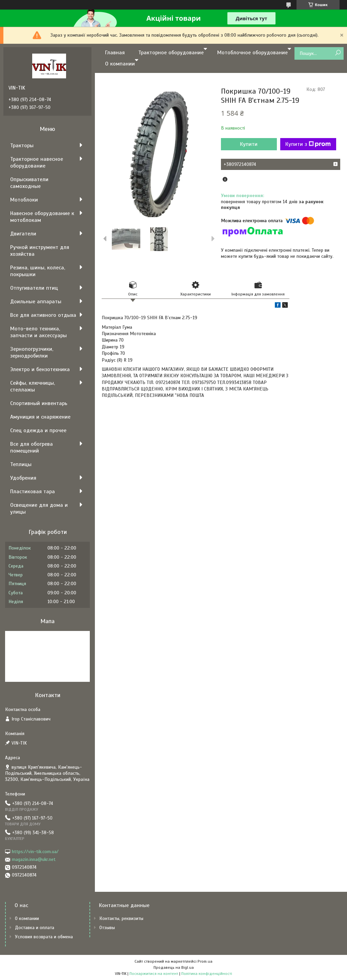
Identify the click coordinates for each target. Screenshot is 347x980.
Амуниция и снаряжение (40, 417)
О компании (120, 64)
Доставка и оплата (35, 928)
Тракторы (22, 146)
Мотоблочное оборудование (252, 53)
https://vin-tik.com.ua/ (35, 852)
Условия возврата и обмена (44, 937)
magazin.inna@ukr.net (34, 859)
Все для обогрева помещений (32, 447)
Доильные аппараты (36, 302)
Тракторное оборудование (171, 53)
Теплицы (21, 464)
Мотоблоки (24, 200)
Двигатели (23, 234)
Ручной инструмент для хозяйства (40, 251)
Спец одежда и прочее (38, 430)
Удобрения (23, 478)
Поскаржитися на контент (154, 974)
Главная (115, 53)
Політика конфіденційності (207, 974)
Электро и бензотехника (40, 369)
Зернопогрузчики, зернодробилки (32, 352)
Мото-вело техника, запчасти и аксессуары (38, 332)
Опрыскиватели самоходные (29, 183)
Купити (249, 144)
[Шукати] (338, 53)
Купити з (308, 144)
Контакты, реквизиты (121, 918)
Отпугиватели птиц (34, 288)
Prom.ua (205, 961)
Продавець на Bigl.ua (174, 967)
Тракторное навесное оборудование (37, 162)
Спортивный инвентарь (39, 403)
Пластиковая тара (33, 492)
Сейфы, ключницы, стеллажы (33, 386)
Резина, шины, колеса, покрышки (38, 271)
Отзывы (107, 928)
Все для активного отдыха (43, 315)
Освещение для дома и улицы (39, 508)
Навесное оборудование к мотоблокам (42, 217)
